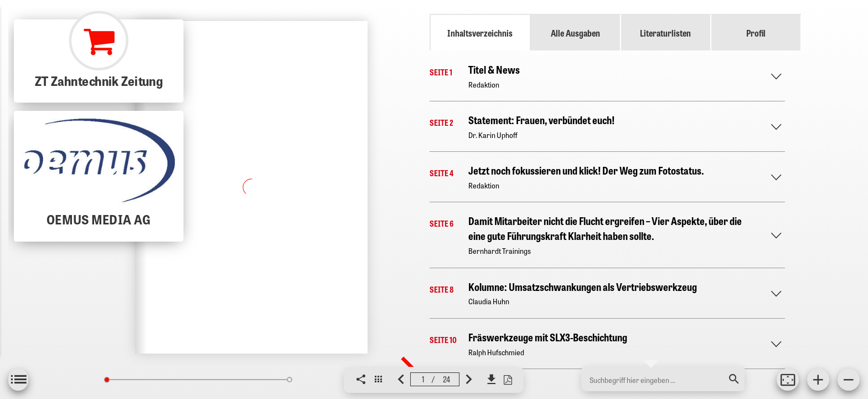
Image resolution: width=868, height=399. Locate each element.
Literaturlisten (665, 33)
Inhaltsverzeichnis (480, 33)
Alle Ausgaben (575, 33)
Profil (756, 33)
